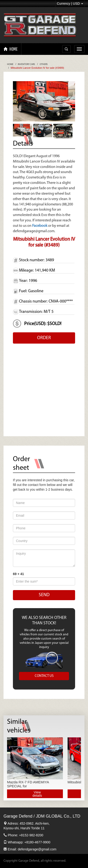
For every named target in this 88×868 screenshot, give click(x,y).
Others (44, 64)
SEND (44, 595)
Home (10, 64)
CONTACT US (44, 676)
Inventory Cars (26, 64)
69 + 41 (18, 574)
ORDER (44, 338)
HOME (11, 49)
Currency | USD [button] (70, 4)
